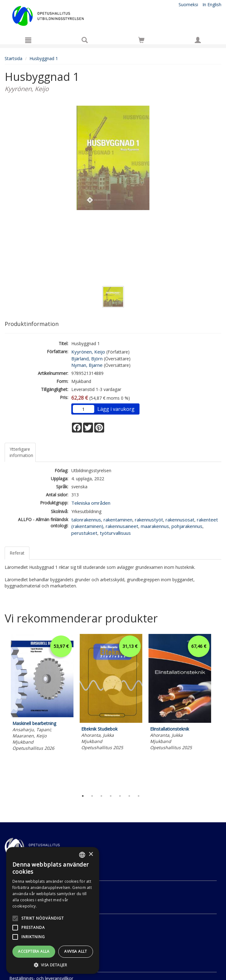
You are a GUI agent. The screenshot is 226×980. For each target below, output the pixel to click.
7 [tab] (139, 796)
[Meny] (28, 40)
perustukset (84, 533)
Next (218, 711)
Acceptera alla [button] (34, 951)
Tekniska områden (91, 503)
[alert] (53, 910)
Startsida (13, 58)
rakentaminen (118, 520)
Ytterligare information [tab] (21, 452)
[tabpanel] (42, 693)
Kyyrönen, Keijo (88, 352)
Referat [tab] (17, 553)
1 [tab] (83, 796)
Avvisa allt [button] (75, 951)
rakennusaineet (122, 526)
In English (212, 4)
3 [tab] (101, 796)
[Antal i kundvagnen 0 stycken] (141, 41)
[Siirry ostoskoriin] (141, 40)
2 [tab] (92, 796)
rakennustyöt (149, 520)
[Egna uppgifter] (198, 40)
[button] (53, 965)
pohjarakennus (187, 526)
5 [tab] (120, 796)
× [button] (91, 854)
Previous (3, 711)
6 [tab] (129, 796)
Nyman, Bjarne (87, 365)
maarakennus (155, 526)
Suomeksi (188, 4)
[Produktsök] (85, 40)
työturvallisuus (115, 533)
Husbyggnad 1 (44, 58)
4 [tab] (111, 796)
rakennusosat (180, 520)
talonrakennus (86, 520)
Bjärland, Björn (87, 358)
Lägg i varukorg (116, 409)
